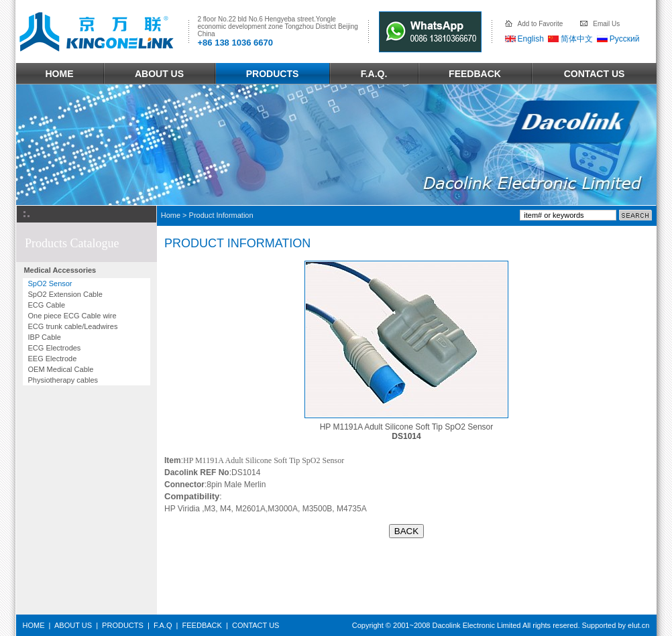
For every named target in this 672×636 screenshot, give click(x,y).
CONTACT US (595, 74)
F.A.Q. (374, 74)
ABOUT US (159, 74)
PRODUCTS (273, 74)
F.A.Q (163, 625)
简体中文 (577, 39)
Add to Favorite (541, 24)
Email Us (606, 24)
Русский (625, 39)
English (531, 39)
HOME (60, 74)
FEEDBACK (475, 74)
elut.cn (638, 625)
